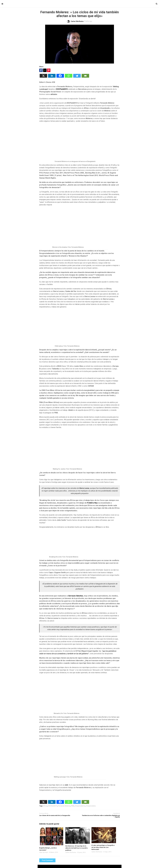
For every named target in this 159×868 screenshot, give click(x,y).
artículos (54, 94)
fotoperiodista (91, 806)
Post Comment (47, 860)
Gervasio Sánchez (76, 596)
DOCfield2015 (53, 806)
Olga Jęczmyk (43, 852)
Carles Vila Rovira (71, 852)
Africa (45, 806)
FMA (73, 806)
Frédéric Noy (92, 503)
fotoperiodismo (80, 806)
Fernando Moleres (64, 806)
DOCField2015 (62, 89)
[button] (41, 70)
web (66, 785)
